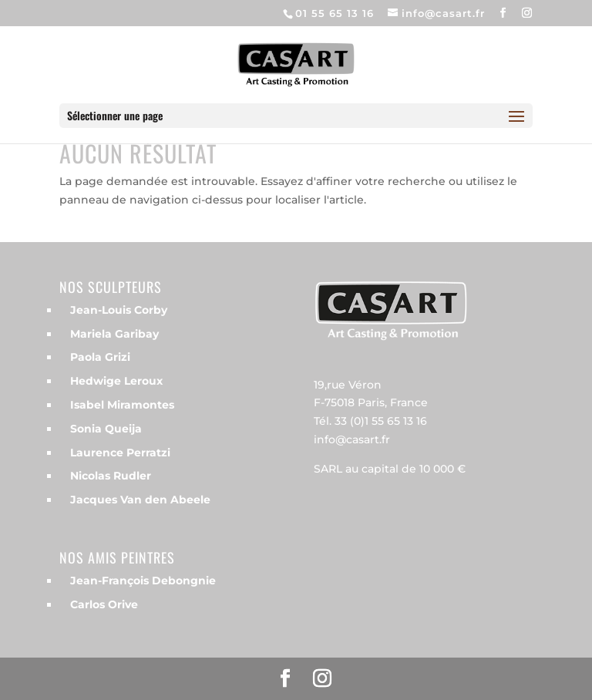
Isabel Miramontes (122, 405)
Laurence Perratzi (120, 453)
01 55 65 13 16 (335, 13)
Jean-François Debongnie (143, 581)
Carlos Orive (104, 604)
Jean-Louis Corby (119, 310)
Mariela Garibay (114, 334)
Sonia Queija (106, 429)
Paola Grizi (100, 357)
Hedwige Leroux (116, 381)
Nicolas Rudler (111, 476)
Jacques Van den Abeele (140, 500)
